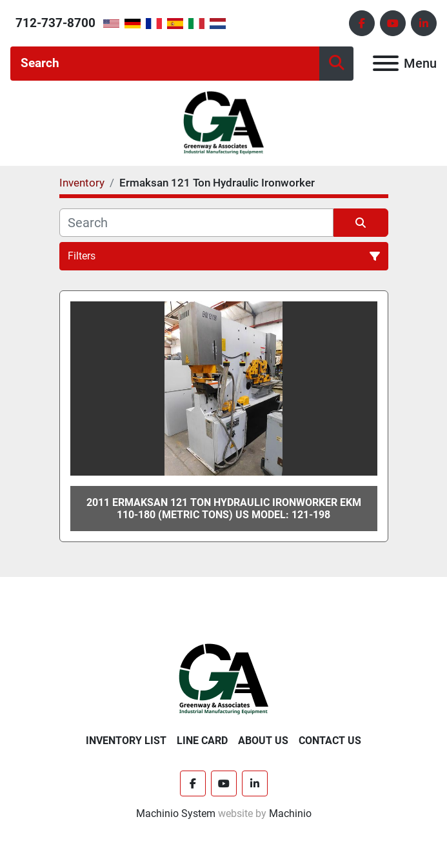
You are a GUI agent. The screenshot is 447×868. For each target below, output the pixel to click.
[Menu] (386, 63)
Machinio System (176, 813)
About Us (263, 741)
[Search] (165, 64)
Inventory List (126, 741)
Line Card (202, 741)
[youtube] (393, 23)
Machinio (290, 813)
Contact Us (330, 741)
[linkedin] (424, 23)
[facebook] (362, 23)
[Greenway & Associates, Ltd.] (223, 679)
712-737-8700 (55, 23)
